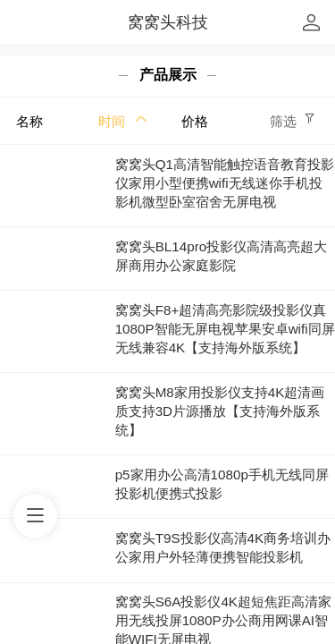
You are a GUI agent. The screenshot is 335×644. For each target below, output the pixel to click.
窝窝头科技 (168, 22)
